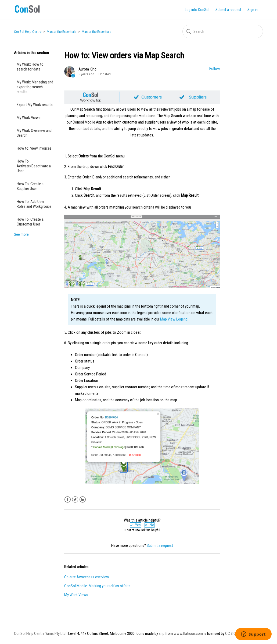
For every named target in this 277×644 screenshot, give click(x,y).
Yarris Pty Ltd (55, 634)
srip (162, 634)
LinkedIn (83, 500)
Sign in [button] (253, 10)
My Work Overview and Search (34, 133)
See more (21, 234)
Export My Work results (35, 105)
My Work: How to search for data (30, 67)
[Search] (223, 31)
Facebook (68, 500)
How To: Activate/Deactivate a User (34, 166)
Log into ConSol (197, 10)
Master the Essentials (62, 32)
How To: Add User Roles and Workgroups (34, 204)
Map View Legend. (174, 319)
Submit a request (228, 10)
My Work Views (29, 118)
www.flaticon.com (188, 634)
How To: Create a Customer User (30, 222)
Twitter (75, 500)
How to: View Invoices (34, 148)
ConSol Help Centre (28, 32)
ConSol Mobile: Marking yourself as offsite (97, 586)
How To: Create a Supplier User (30, 186)
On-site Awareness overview (87, 577)
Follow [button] (215, 69)
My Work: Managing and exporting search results (35, 87)
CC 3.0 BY (233, 634)
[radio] (136, 525)
